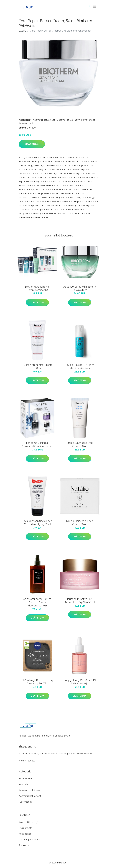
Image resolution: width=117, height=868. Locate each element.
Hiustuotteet (25, 778)
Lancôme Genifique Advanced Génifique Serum (37, 444)
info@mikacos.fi (27, 761)
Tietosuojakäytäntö (29, 840)
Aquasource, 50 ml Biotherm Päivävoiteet (80, 288)
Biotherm (75, 120)
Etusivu (22, 31)
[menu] (95, 7)
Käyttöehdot (25, 834)
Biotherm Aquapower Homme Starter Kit (37, 288)
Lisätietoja (32, 144)
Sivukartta (24, 845)
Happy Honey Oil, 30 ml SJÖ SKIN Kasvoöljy (80, 682)
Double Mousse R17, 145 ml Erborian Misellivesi (80, 366)
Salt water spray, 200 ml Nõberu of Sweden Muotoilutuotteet (37, 602)
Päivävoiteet (88, 120)
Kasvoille (24, 784)
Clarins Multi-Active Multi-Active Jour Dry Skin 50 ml (80, 601)
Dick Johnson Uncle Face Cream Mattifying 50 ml (37, 523)
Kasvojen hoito (27, 123)
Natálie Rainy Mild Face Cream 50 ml (80, 523)
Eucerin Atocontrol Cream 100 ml (37, 366)
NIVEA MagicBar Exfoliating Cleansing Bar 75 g (37, 682)
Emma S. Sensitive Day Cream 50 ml (80, 444)
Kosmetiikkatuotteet (44, 120)
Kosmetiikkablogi (28, 822)
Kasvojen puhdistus (29, 790)
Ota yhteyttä (25, 828)
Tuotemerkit (62, 120)
